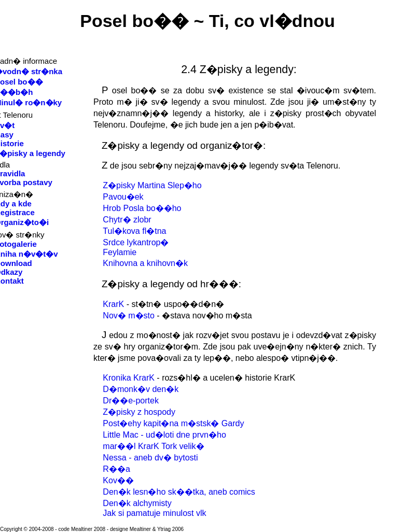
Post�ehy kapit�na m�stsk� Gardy (173, 423)
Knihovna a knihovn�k (145, 263)
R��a (116, 469)
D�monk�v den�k (141, 389)
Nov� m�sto (129, 316)
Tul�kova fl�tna (134, 231)
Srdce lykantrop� (136, 242)
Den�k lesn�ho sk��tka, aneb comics (179, 492)
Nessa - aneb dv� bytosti (150, 458)
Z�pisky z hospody (139, 412)
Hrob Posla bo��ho (142, 208)
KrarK (113, 304)
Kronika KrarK (129, 378)
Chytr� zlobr (127, 220)
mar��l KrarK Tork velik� (153, 446)
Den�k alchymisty (137, 503)
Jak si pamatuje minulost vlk (154, 513)
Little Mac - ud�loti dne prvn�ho (164, 435)
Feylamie (120, 252)
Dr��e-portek (131, 401)
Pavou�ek (123, 197)
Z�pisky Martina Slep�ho (152, 185)
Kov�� (118, 480)
